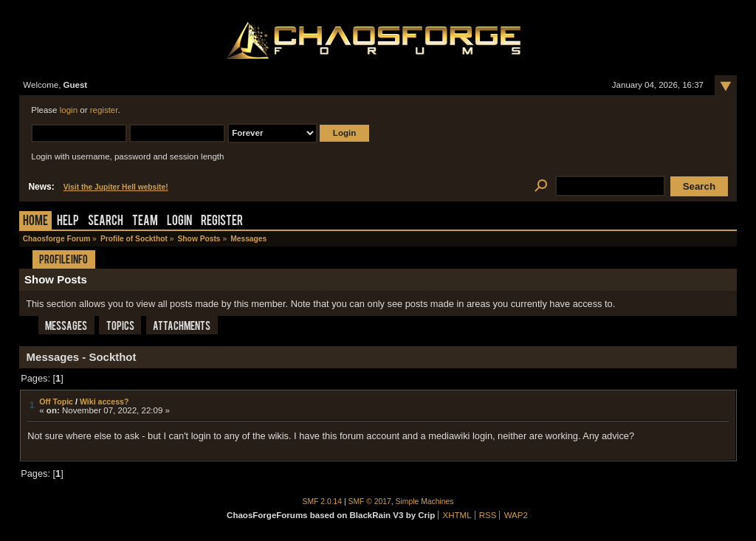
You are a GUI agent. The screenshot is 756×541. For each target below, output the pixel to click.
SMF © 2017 (370, 502)
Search (106, 222)
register (104, 110)
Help (68, 222)
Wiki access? (104, 402)
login (69, 110)
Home (35, 222)
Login (179, 222)
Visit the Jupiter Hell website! (116, 187)
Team (145, 222)
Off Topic (56, 402)
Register (222, 222)
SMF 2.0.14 (323, 502)
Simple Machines (425, 502)
